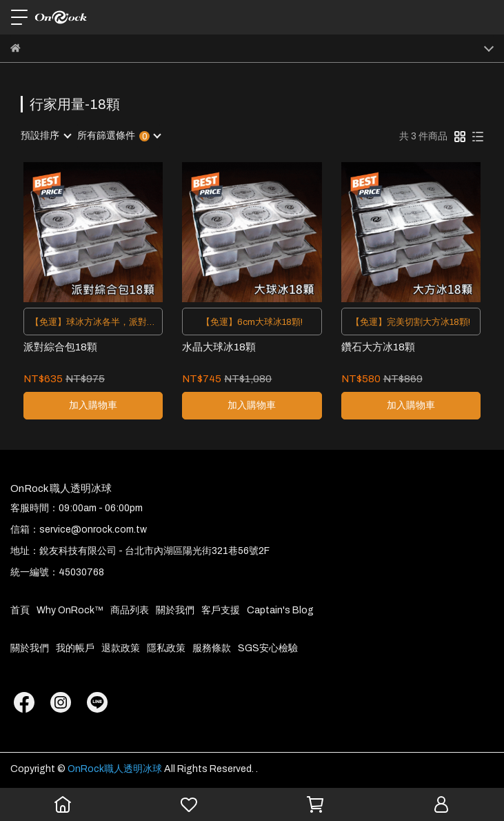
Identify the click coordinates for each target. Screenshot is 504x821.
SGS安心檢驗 (268, 648)
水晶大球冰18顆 (219, 347)
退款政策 (121, 648)
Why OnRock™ (70, 610)
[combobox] (46, 136)
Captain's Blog (280, 610)
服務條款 (212, 648)
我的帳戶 (75, 648)
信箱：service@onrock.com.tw (79, 530)
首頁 (20, 610)
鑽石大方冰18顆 (378, 347)
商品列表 (130, 610)
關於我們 (175, 610)
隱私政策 (166, 648)
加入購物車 (93, 405)
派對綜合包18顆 (60, 347)
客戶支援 (221, 610)
